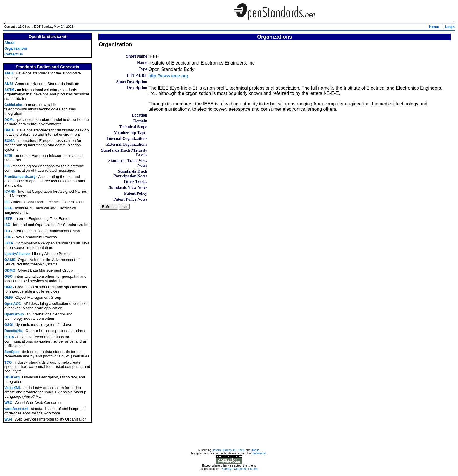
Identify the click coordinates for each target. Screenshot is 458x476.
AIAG (9, 73)
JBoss (255, 451)
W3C (8, 403)
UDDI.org (12, 377)
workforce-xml (16, 409)
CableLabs (13, 105)
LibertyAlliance (17, 254)
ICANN (10, 192)
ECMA (9, 141)
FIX (7, 166)
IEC (7, 202)
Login (450, 27)
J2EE (241, 451)
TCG (8, 362)
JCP (8, 237)
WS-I (8, 419)
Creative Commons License (240, 470)
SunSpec (12, 352)
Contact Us (14, 54)
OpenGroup (14, 314)
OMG (9, 298)
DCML (9, 120)
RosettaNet (14, 331)
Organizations (16, 48)
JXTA (9, 243)
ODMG (10, 270)
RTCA (9, 337)
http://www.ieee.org (168, 76)
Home (434, 27)
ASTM (9, 90)
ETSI (8, 156)
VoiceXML (13, 388)
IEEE (8, 208)
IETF (8, 219)
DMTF (9, 130)
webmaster (259, 454)
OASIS (10, 260)
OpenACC (13, 304)
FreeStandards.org (20, 177)
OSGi (9, 325)
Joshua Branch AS (224, 451)
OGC (8, 277)
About (9, 43)
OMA (8, 287)
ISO (7, 225)
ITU (7, 231)
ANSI (9, 84)
